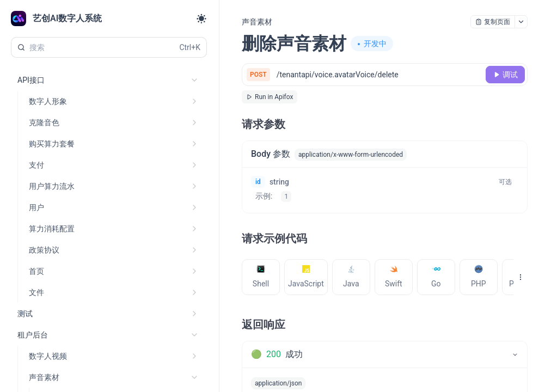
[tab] (261, 277)
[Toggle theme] (201, 19)
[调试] (505, 75)
